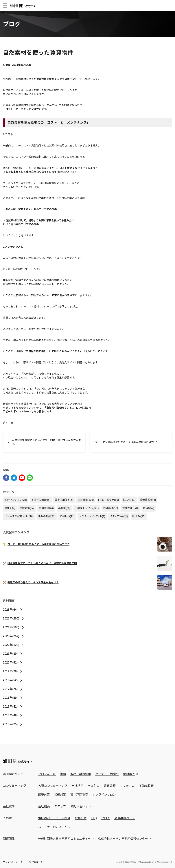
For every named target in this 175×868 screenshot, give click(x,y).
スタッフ (60, 806)
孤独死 (10, 508)
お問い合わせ (79, 806)
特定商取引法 (36, 862)
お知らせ (81, 818)
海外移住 (111, 508)
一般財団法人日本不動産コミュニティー (64, 839)
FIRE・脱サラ (108, 500)
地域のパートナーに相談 (54, 818)
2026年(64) (13, 610)
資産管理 (130, 508)
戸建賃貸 (46, 508)
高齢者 (64, 508)
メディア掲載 (119, 516)
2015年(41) (13, 707)
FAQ (94, 818)
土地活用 (78, 786)
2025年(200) (14, 618)
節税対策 (67, 516)
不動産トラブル (87, 508)
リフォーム (127, 786)
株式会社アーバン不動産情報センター (123, 839)
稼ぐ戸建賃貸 (79, 795)
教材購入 (129, 774)
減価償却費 (148, 500)
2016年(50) (13, 698)
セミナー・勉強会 (107, 774)
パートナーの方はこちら (54, 827)
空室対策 (86, 500)
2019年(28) (13, 671)
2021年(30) (13, 654)
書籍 (63, 774)
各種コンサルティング (53, 786)
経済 (149, 508)
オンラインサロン (104, 795)
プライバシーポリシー (14, 862)
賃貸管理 (110, 786)
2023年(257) (14, 636)
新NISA (139, 516)
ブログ (106, 818)
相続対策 (27, 508)
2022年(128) (14, 645)
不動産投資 (41, 500)
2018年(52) (13, 680)
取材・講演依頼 (81, 774)
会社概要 (44, 806)
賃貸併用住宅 (64, 500)
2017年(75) (13, 689)
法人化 (129, 500)
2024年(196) (14, 627)
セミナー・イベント (92, 516)
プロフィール (47, 774)
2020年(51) (13, 663)
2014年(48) (13, 715)
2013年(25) (13, 724)
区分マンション (16, 500)
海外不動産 (47, 516)
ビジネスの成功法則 (19, 516)
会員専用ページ (125, 818)
